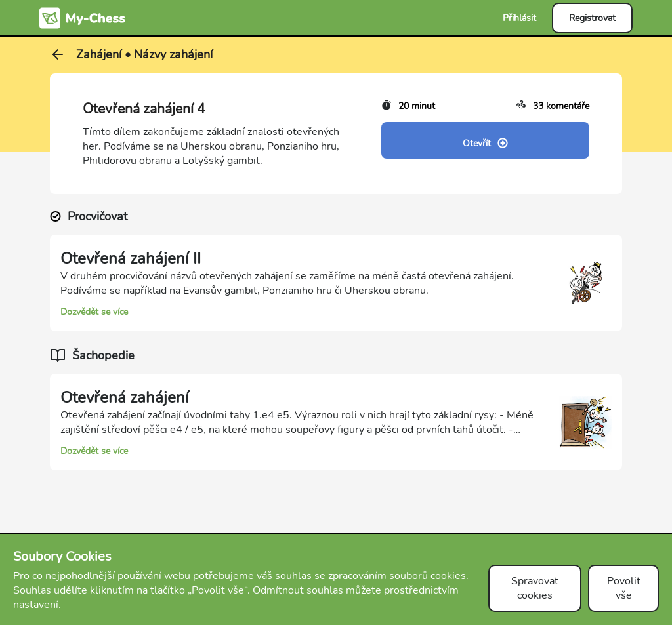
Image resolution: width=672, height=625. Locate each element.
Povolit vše (624, 588)
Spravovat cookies (535, 588)
